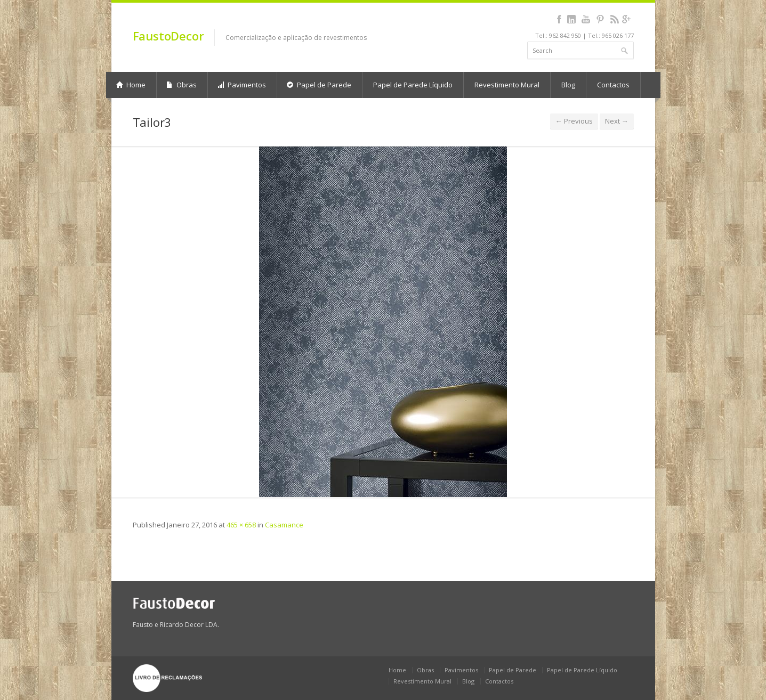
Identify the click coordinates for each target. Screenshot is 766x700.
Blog (568, 85)
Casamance (284, 525)
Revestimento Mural (507, 85)
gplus (627, 19)
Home (131, 85)
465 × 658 (241, 525)
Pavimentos (242, 85)
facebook (559, 19)
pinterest (600, 19)
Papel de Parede (319, 85)
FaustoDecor (168, 36)
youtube (586, 19)
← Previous (574, 121)
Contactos (613, 85)
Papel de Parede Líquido (413, 85)
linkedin (572, 19)
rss (615, 19)
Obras (182, 85)
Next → (617, 121)
